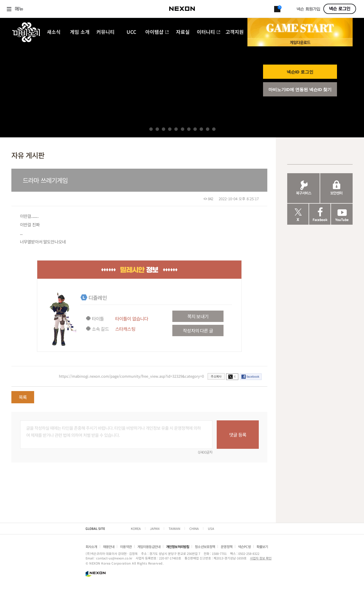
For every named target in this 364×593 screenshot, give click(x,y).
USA (211, 528)
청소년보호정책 (205, 546)
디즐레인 (98, 297)
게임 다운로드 (300, 42)
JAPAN (155, 528)
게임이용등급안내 (149, 546)
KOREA (136, 528)
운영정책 (227, 546)
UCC (131, 32)
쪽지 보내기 (198, 316)
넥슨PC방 (244, 546)
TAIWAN (174, 528)
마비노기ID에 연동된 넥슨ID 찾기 (300, 89)
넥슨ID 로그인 (300, 72)
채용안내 (109, 546)
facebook (253, 377)
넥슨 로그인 (340, 9)
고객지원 (235, 32)
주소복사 (216, 376)
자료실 (183, 32)
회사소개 (91, 546)
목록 (23, 397)
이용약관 (126, 546)
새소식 (54, 32)
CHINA (194, 528)
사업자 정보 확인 (261, 558)
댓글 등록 (238, 435)
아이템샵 (157, 32)
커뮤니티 (106, 32)
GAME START (300, 28)
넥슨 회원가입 (308, 9)
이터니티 (209, 32)
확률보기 (262, 546)
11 (214, 129)
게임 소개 (80, 32)
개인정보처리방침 (178, 546)
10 (208, 129)
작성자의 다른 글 (198, 330)
